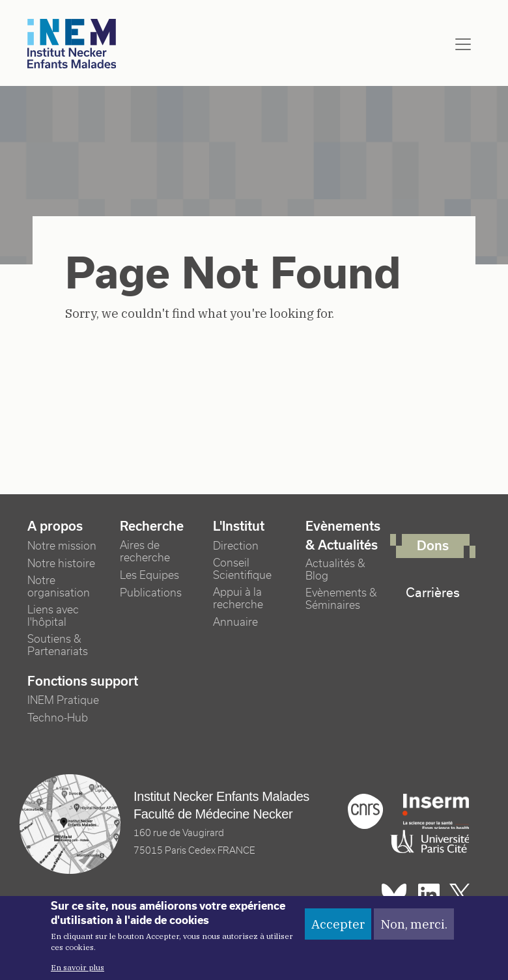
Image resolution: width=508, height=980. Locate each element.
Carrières (433, 593)
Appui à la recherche (238, 598)
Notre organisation (59, 587)
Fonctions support (83, 681)
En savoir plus (78, 973)
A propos (55, 526)
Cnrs (365, 811)
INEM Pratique (63, 700)
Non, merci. (414, 930)
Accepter (338, 930)
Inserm (436, 811)
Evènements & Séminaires (341, 599)
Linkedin (429, 895)
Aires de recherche (145, 552)
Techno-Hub (58, 718)
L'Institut (239, 526)
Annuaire (235, 622)
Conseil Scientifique (242, 569)
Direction (236, 546)
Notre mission (62, 546)
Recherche (152, 526)
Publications (151, 593)
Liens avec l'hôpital (53, 616)
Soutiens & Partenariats (58, 645)
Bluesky (394, 895)
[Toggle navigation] (463, 44)
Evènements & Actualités (343, 536)
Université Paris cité (427, 842)
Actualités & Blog (335, 570)
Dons (433, 546)
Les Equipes (149, 575)
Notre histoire (61, 564)
